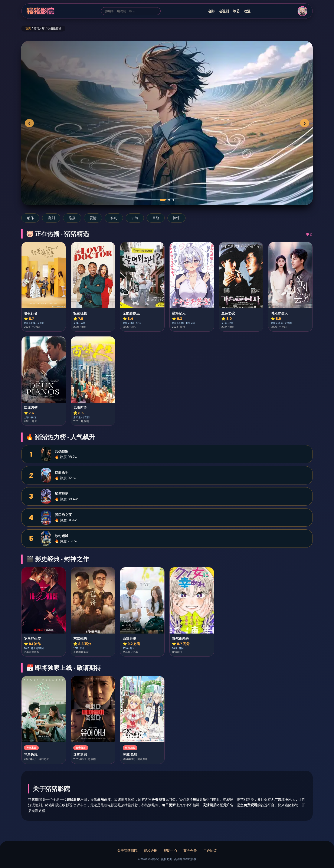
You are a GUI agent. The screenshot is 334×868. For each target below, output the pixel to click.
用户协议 (210, 851)
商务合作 (190, 851)
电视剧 (224, 11)
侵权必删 (151, 851)
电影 (211, 11)
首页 (28, 28)
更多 (309, 235)
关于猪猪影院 (127, 851)
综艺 (236, 11)
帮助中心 (170, 851)
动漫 (247, 11)
